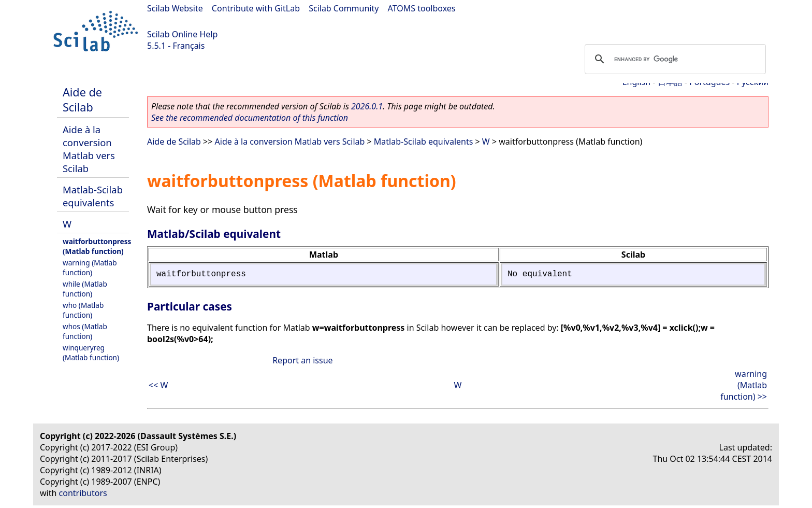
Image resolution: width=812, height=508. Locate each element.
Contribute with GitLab (256, 8)
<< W (158, 385)
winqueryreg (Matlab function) (91, 352)
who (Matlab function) (83, 310)
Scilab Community (344, 8)
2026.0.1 (367, 106)
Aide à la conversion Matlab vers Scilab (89, 149)
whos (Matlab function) (85, 331)
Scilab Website (175, 8)
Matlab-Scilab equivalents (93, 196)
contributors (83, 493)
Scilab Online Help (182, 34)
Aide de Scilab (82, 100)
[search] (674, 59)
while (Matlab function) (85, 289)
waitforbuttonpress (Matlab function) (97, 246)
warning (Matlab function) (90, 267)
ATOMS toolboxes (422, 8)
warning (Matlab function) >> (744, 385)
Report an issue (302, 360)
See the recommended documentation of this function (250, 118)
